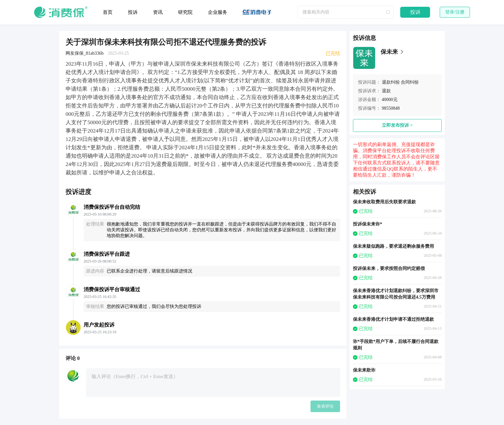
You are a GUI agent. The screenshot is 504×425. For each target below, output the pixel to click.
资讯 (158, 12)
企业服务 (218, 12)
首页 (108, 12)
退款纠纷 (391, 82)
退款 (386, 91)
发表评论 (325, 406)
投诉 (133, 12)
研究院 (185, 12)
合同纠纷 (410, 82)
